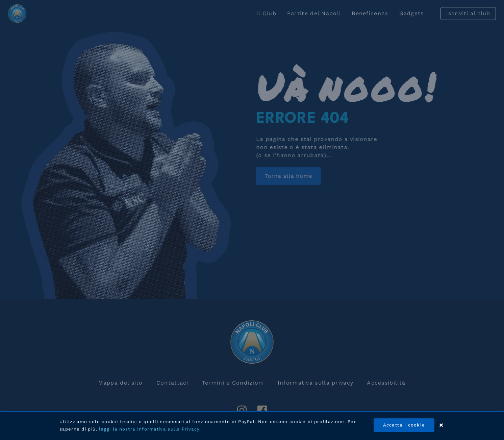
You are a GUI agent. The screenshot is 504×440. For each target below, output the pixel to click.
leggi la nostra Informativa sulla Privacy (149, 429)
